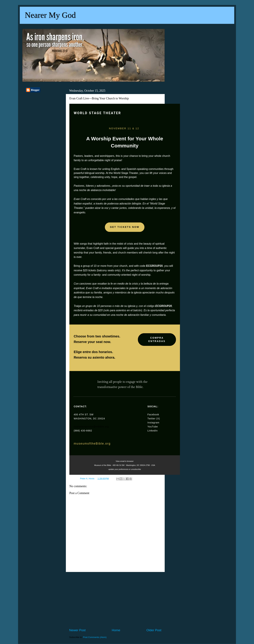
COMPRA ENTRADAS (157, 339)
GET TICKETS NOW (125, 227)
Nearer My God (50, 15)
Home (116, 630)
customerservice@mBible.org (91, 427)
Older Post (154, 630)
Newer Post (77, 630)
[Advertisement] (115, 600)
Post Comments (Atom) (95, 637)
